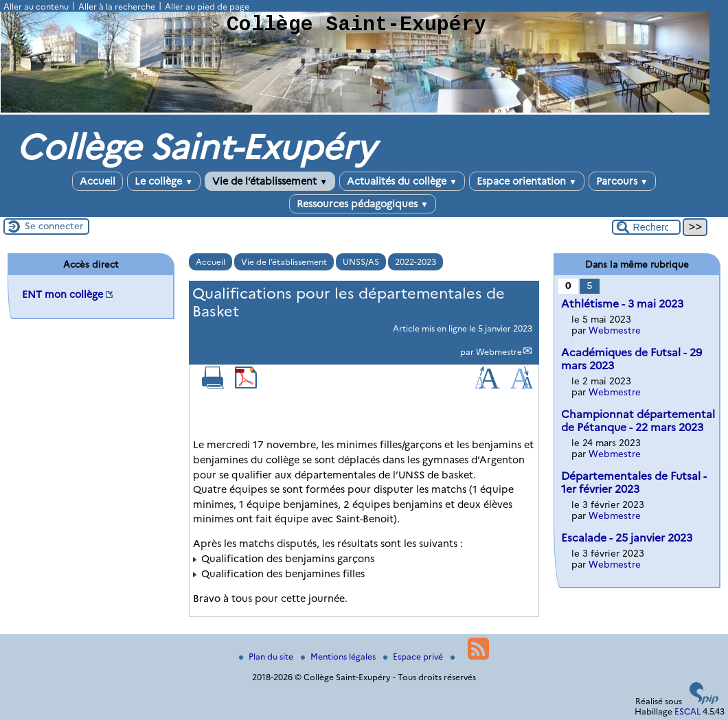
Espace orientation (527, 181)
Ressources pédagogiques (363, 204)
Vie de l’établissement (270, 181)
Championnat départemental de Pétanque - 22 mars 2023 (638, 421)
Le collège (164, 181)
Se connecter (54, 226)
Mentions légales (339, 657)
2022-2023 (416, 262)
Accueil (98, 181)
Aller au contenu (36, 7)
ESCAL (687, 711)
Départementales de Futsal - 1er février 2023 (634, 483)
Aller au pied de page (207, 7)
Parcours (622, 181)
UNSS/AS (361, 262)
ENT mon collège (62, 294)
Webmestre (499, 352)
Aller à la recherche (117, 7)
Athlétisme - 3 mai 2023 (622, 304)
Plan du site (267, 657)
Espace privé (414, 657)
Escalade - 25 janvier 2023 (627, 538)
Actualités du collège (402, 181)
